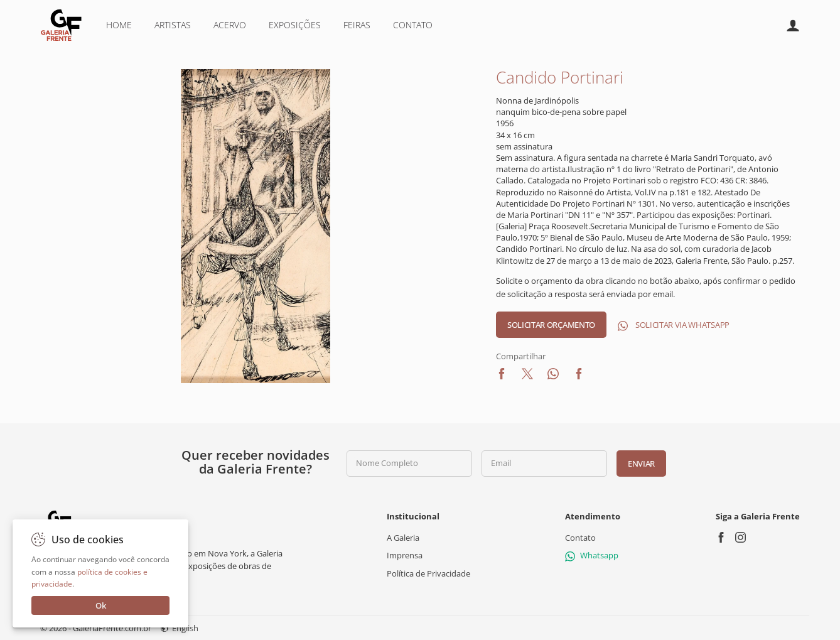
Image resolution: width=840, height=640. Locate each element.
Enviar (641, 464)
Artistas (173, 25)
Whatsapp (592, 555)
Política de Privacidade (428, 573)
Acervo (230, 25)
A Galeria (403, 538)
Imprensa (405, 555)
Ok (101, 605)
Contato (413, 25)
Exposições (295, 25)
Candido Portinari (560, 77)
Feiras (357, 25)
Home (119, 25)
